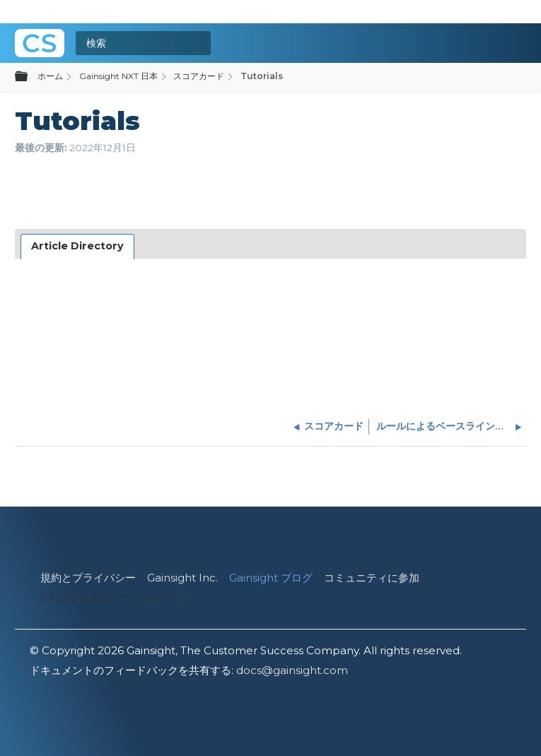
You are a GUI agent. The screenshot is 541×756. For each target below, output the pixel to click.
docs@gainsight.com (292, 670)
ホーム (50, 76)
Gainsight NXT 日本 (118, 76)
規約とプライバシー (88, 578)
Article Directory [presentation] (77, 246)
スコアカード (199, 76)
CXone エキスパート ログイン (114, 597)
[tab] (78, 247)
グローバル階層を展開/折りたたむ (30, 77)
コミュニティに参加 (372, 578)
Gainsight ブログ (271, 578)
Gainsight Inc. (182, 578)
